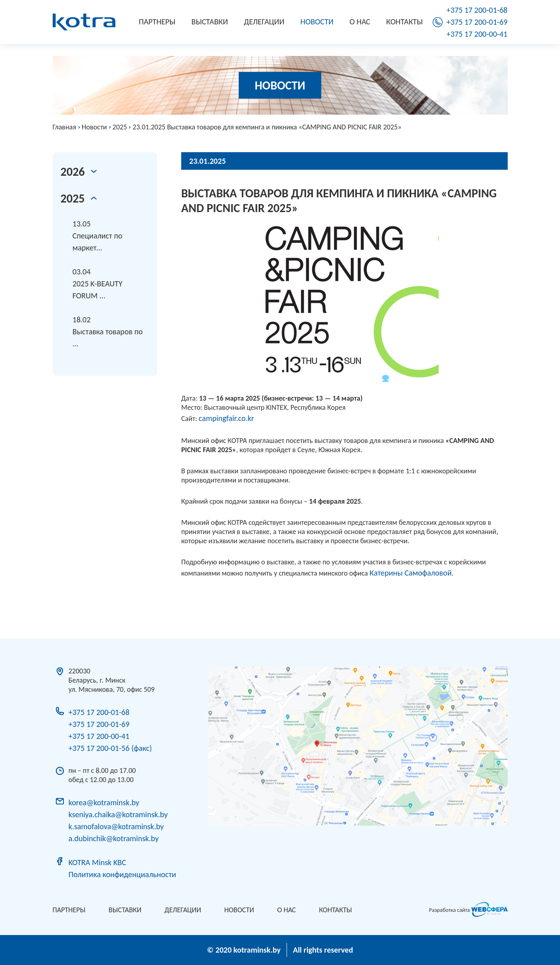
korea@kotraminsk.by (104, 802)
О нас (360, 22)
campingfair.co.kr (227, 418)
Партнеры (157, 22)
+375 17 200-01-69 (477, 22)
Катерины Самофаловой (411, 573)
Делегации (264, 22)
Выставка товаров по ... (111, 331)
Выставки (210, 22)
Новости (317, 22)
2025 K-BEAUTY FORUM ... (111, 283)
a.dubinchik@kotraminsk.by (114, 838)
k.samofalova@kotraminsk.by (116, 826)
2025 (120, 127)
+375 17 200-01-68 (477, 10)
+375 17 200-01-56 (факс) (110, 748)
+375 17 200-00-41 (477, 34)
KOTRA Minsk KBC (97, 862)
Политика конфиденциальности (122, 874)
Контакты (405, 22)
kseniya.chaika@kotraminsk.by (118, 814)
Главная (64, 127)
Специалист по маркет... (111, 235)
